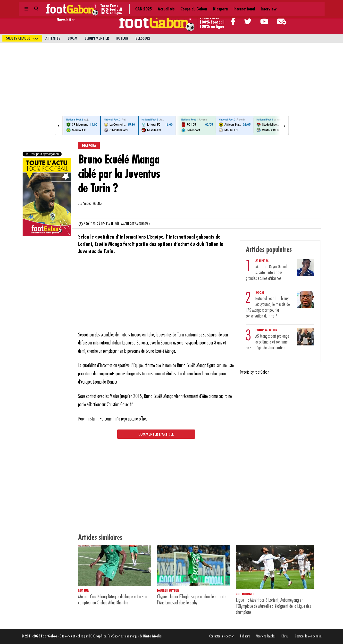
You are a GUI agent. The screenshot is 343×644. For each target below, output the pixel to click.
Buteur (122, 38)
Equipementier (97, 38)
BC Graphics (97, 636)
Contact (279, 5)
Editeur (285, 636)
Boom (73, 38)
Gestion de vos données (309, 636)
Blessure (143, 38)
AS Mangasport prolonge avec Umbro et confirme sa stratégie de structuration (268, 342)
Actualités (109, 5)
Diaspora (158, 5)
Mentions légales (266, 636)
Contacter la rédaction (222, 636)
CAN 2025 (89, 5)
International (180, 5)
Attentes (53, 38)
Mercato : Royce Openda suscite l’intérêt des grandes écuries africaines (267, 273)
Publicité (245, 636)
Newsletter (66, 20)
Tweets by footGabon (255, 372)
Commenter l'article (156, 434)
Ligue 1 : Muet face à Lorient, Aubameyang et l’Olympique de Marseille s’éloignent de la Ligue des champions (273, 606)
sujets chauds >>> (22, 38)
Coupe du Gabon (134, 5)
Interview (202, 5)
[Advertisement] (172, 79)
